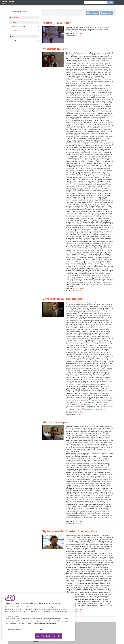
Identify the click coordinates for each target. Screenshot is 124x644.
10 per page (92, 13)
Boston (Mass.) (16, 30)
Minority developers (55, 422)
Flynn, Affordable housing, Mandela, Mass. (70, 531)
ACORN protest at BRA (57, 23)
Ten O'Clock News (78, 33)
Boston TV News (8, 2)
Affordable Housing (55, 49)
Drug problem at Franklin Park (62, 299)
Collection (15, 17)
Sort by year (106, 13)
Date (13, 36)
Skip (42, 629)
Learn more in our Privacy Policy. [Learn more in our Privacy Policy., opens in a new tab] (44, 623)
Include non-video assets (58, 13)
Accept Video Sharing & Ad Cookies (49, 636)
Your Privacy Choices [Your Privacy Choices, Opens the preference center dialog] (14, 629)
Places (14, 22)
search (110, 3)
